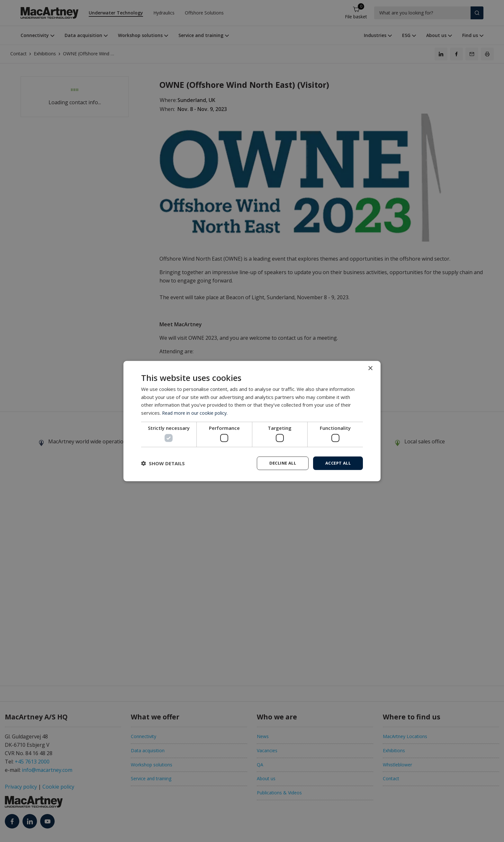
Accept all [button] (336, 463)
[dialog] (252, 421)
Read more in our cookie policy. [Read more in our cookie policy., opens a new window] (196, 412)
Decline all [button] (278, 463)
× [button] (370, 368)
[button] (163, 463)
